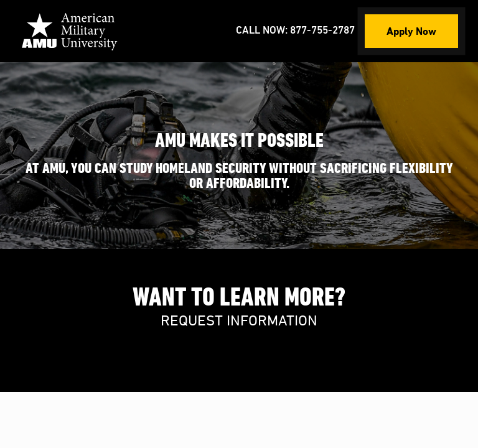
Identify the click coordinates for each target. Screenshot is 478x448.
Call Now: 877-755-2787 (295, 31)
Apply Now (411, 31)
